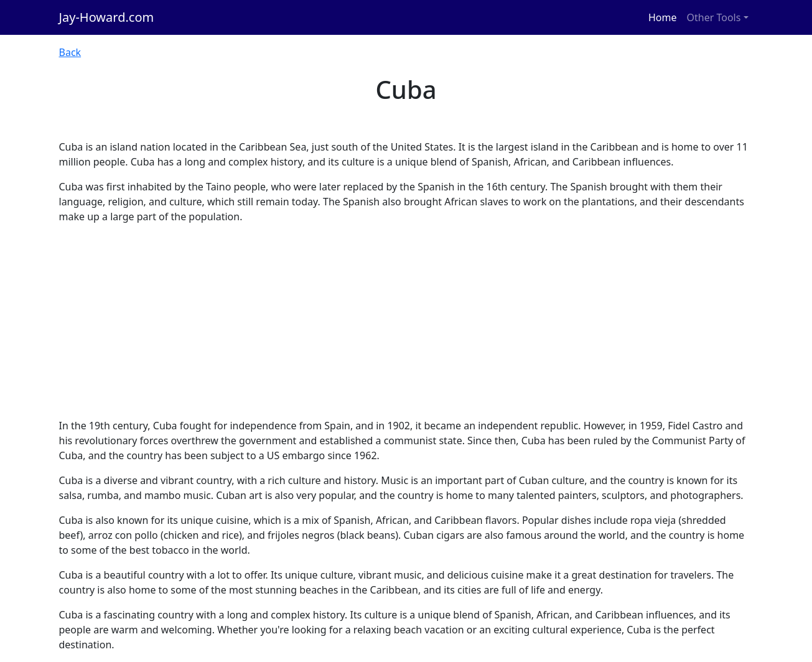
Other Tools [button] (714, 17)
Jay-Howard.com (107, 17)
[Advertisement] (406, 321)
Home (663, 17)
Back (70, 52)
